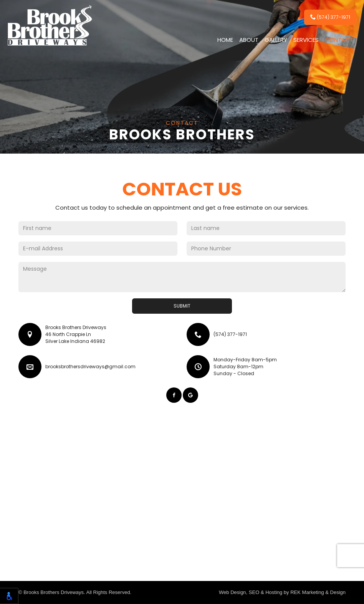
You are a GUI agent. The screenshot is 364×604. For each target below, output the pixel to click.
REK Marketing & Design (318, 592)
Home (225, 40)
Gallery (276, 40)
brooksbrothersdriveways (90, 367)
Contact (339, 40)
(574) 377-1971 (330, 17)
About (249, 40)
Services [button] (306, 40)
